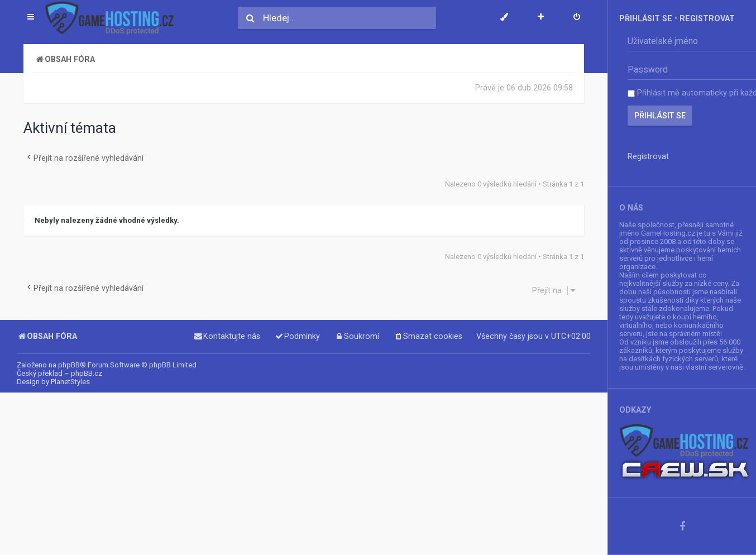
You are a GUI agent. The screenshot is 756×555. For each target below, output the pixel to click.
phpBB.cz (87, 373)
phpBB (69, 365)
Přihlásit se (646, 18)
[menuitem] (577, 18)
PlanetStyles (70, 382)
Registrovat (707, 18)
